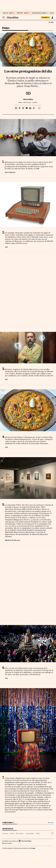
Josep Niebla (30, 833)
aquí (34, 848)
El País (51, 22)
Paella (38, 833)
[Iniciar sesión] (52, 17)
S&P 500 (20, 13)
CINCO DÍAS (28, 99)
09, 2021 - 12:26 (30, 103)
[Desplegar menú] (4, 17)
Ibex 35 (6, 13)
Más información (7, 843)
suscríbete (45, 17)
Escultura (5, 833)
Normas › (51, 823)
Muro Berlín (20, 833)
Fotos (6, 28)
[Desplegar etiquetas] (52, 833)
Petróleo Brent (37, 13)
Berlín (12, 833)
